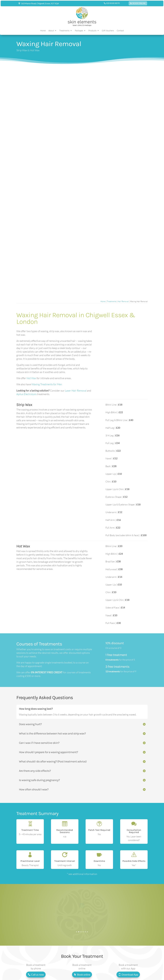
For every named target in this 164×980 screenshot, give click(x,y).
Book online (84, 975)
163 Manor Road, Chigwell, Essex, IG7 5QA (40, 3)
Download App (130, 975)
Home (43, 31)
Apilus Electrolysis (27, 394)
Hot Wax (31, 378)
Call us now (37, 975)
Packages (79, 31)
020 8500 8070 (113, 3)
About (51, 31)
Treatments (64, 31)
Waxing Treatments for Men (47, 384)
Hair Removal (123, 301)
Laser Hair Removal (76, 391)
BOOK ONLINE (139, 3)
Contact (120, 31)
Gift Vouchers (108, 31)
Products (92, 31)
